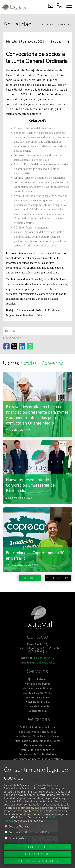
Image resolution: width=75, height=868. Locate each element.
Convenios (64, 24)
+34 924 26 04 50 (43, 658)
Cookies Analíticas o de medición (29, 832)
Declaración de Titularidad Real (37, 754)
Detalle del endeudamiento (38, 750)
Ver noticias (30, 578)
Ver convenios (58, 578)
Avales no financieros (38, 702)
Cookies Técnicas (19, 826)
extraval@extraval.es (42, 662)
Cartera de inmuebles (38, 706)
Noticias (47, 24)
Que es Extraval (38, 679)
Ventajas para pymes (37, 684)
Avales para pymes (37, 697)
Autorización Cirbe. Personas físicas (38, 736)
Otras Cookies (17, 838)
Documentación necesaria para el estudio (38, 759)
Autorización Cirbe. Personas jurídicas (37, 741)
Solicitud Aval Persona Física (38, 727)
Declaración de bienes (38, 745)
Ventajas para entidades (38, 688)
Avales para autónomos (37, 693)
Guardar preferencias (37, 847)
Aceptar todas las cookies (38, 861)
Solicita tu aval (37, 711)
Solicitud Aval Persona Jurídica (38, 732)
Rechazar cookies (37, 854)
